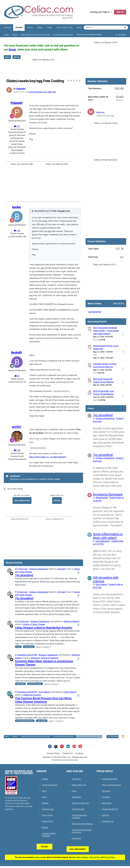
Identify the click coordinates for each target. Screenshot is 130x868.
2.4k (17, 450)
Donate (57, 500)
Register (45, 803)
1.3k (17, 231)
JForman (61, 569)
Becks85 (17, 352)
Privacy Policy (53, 753)
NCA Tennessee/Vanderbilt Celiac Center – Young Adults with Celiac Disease (106, 331)
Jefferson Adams (71, 621)
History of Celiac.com (81, 803)
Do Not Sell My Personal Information (82, 831)
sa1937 (17, 427)
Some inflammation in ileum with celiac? (108, 536)
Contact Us (68, 753)
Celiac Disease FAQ (110, 779)
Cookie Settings (82, 857)
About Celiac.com (64, 28)
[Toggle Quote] (33, 211)
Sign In (7, 57)
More (79, 28)
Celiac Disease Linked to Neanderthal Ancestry (44, 628)
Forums (19, 29)
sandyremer (95, 312)
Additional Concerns (32, 695)
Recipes (45, 827)
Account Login (48, 809)
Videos (30, 28)
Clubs (49, 28)
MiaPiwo (100, 112)
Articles (8, 28)
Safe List (105, 815)
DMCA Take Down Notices (82, 824)
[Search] (96, 28)
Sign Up (120, 12)
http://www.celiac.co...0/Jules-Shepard (48, 457)
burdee (17, 207)
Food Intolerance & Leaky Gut (42, 92)
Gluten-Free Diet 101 (110, 809)
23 (17, 376)
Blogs (40, 28)
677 (17, 126)
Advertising (77, 797)
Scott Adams (44, 692)
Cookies (79, 753)
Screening (106, 797)
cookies (37, 857)
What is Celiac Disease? (111, 785)
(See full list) (119, 303)
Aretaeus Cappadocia (39, 569)
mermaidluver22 (103, 541)
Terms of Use (47, 815)
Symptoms (106, 791)
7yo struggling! (24, 575)
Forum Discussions (50, 785)
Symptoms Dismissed (108, 494)
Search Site (77, 838)
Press (74, 791)
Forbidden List (108, 821)
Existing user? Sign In (101, 12)
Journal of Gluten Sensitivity (49, 835)
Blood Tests (107, 803)
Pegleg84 (21, 89)
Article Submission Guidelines (80, 817)
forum (12, 49)
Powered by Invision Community (65, 760)
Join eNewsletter (22, 500)
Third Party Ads (78, 809)
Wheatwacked (102, 498)
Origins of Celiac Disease (34, 624)
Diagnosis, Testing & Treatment (45, 658)
